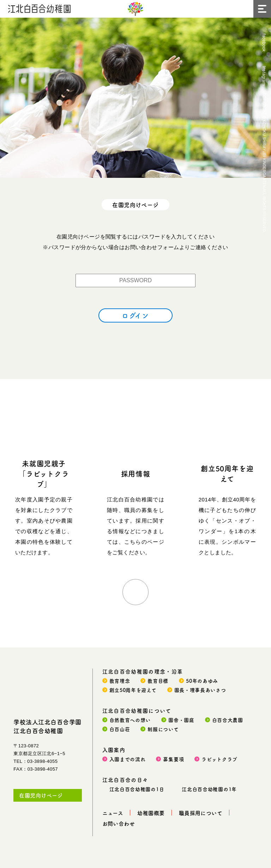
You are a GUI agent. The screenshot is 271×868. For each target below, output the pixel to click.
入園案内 (114, 750)
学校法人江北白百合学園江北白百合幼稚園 (47, 726)
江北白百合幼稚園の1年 (209, 789)
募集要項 (173, 759)
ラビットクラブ (219, 759)
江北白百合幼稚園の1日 (137, 789)
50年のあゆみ (202, 681)
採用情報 (135, 474)
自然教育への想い (130, 720)
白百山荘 (120, 729)
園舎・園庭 (181, 720)
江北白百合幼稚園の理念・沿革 (143, 671)
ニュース (113, 813)
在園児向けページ (41, 795)
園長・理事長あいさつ (200, 690)
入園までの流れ (128, 759)
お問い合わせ (119, 823)
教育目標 (158, 681)
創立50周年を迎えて (227, 474)
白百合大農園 (228, 720)
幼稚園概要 (151, 813)
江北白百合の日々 (125, 780)
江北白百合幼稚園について (137, 710)
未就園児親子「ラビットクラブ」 (44, 474)
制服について (163, 729)
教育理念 (120, 681)
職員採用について (201, 813)
